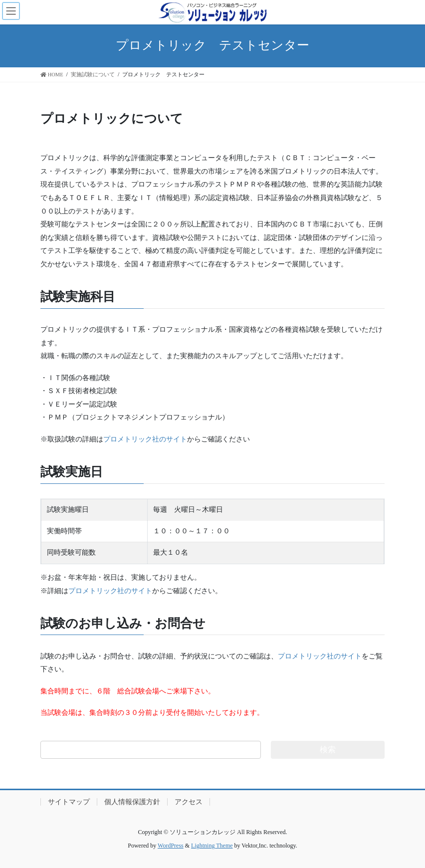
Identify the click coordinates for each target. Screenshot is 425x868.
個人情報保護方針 (132, 802)
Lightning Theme (212, 846)
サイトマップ (69, 802)
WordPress (171, 846)
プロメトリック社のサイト (145, 439)
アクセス (189, 802)
